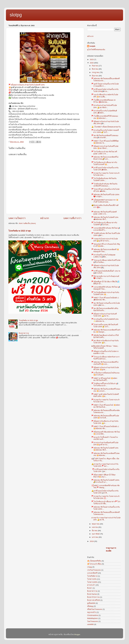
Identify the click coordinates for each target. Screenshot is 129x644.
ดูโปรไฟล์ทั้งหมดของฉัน (96, 50)
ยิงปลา (90, 588)
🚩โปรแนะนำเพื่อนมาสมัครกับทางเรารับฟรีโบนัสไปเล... (106, 358)
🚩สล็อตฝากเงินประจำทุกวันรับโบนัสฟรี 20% (27, 85)
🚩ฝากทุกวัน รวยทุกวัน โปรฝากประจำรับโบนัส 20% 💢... (106, 497)
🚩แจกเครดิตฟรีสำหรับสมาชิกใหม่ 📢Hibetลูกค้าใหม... (106, 288)
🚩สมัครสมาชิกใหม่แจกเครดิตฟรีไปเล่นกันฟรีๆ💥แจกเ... (105, 363)
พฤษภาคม (96, 524)
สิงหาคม (95, 69)
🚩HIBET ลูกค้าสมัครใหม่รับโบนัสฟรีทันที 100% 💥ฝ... (105, 395)
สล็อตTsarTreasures (95, 609)
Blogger (77, 634)
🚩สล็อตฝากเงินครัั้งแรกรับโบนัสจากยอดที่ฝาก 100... (105, 352)
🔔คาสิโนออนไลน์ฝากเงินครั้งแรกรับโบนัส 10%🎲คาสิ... (105, 492)
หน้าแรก (45, 218)
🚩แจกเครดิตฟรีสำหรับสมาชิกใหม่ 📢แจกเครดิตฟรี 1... (106, 229)
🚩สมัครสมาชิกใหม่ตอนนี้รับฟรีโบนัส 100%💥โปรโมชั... (105, 417)
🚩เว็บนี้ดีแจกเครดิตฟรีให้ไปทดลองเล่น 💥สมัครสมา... (105, 117)
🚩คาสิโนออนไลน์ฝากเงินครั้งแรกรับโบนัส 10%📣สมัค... (105, 169)
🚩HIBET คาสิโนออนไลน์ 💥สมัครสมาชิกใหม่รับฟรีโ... (104, 379)
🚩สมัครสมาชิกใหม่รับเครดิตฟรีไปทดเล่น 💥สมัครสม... (106, 454)
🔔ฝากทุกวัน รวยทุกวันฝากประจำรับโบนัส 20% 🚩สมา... (105, 465)
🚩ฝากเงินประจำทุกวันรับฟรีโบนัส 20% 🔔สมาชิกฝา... (104, 106)
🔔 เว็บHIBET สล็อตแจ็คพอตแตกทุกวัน (106, 127)
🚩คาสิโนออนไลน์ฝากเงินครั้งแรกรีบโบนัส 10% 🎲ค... (106, 470)
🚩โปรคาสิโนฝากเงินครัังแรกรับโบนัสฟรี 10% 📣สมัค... (105, 190)
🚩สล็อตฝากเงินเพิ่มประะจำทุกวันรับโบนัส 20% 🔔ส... (105, 422)
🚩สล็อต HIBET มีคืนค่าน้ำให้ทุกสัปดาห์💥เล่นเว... (103, 476)
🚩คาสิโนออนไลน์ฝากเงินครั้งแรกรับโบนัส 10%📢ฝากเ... (105, 90)
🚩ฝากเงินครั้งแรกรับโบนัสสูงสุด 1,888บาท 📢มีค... (103, 256)
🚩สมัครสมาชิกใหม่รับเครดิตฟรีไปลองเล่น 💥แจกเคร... (106, 390)
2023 (92, 60)
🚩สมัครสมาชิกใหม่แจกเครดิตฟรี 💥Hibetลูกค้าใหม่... (105, 250)
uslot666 (90, 624)
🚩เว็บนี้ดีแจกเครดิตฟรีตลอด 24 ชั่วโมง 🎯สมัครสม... (103, 101)
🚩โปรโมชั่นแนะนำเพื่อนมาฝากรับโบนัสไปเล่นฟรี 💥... (104, 163)
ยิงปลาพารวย (24, 333)
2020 (92, 63)
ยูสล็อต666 (91, 603)
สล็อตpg (90, 606)
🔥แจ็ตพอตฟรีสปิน (94, 561)
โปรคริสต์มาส (92, 576)
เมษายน (95, 527)
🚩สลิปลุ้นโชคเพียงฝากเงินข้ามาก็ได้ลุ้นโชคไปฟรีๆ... (105, 336)
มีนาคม (95, 531)
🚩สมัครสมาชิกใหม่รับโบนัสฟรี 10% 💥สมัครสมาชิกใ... (105, 449)
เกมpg (90, 567)
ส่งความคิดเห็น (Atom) (27, 223)
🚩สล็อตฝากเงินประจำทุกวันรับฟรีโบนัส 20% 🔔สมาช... (104, 315)
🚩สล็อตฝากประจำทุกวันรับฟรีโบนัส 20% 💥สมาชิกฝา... (105, 147)
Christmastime (93, 615)
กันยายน (95, 66)
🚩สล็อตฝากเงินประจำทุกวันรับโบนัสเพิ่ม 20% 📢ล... (105, 123)
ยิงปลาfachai (92, 594)
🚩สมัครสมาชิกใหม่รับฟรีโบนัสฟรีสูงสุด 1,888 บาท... (104, 213)
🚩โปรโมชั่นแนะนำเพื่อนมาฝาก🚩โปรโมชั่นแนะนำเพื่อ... (106, 503)
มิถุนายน (95, 76)
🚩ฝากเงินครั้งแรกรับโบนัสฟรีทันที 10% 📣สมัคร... (104, 112)
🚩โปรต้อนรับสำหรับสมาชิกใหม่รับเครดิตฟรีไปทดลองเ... (104, 185)
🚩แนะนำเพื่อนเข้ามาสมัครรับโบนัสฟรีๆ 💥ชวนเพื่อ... (105, 96)
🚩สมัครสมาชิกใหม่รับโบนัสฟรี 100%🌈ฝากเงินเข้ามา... (105, 481)
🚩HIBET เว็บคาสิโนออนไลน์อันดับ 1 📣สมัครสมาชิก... (105, 299)
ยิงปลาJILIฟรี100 (94, 600)
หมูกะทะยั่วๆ (92, 612)
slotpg (16, 15)
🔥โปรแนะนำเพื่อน (94, 564)
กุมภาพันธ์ (96, 534)
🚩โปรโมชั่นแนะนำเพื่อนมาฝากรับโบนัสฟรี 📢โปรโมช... (104, 224)
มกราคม (95, 537)
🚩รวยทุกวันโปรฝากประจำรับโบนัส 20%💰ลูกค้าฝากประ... (105, 240)
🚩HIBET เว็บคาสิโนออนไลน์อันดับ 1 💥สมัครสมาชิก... (105, 427)
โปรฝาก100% (92, 582)
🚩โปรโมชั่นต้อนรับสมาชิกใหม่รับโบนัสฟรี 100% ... (104, 179)
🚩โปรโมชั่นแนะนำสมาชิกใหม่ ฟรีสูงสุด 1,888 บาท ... (104, 153)
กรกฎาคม (96, 72)
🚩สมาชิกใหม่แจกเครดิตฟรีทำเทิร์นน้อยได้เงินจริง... (105, 309)
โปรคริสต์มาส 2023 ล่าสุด (20, 231)
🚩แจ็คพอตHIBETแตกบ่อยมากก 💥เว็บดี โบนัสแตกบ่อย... (105, 201)
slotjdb (92, 46)
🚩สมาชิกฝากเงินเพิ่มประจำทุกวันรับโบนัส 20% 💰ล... (105, 342)
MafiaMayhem (93, 618)
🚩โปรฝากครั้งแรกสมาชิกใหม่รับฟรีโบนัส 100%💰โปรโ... (105, 326)
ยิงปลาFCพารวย (93, 597)
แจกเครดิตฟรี (92, 573)
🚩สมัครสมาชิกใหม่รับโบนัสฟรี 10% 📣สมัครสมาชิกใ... (105, 218)
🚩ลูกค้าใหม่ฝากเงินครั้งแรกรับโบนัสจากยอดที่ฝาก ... (105, 85)
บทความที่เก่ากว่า (72, 218)
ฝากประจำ (91, 585)
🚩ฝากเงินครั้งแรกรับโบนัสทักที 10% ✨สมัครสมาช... (105, 320)
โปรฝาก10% (92, 579)
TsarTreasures (93, 621)
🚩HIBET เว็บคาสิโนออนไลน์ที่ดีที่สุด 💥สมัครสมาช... (105, 142)
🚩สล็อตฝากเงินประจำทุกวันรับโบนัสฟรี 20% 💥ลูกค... (105, 369)
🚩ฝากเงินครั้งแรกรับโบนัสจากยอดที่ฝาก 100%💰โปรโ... (105, 131)
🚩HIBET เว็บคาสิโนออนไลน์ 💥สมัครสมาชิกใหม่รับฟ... (106, 406)
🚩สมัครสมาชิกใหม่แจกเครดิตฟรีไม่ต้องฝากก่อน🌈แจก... (105, 158)
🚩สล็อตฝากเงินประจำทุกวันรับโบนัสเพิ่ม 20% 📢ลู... (105, 267)
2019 (92, 541)
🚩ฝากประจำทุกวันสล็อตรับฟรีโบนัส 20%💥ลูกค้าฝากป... (105, 444)
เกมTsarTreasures (94, 570)
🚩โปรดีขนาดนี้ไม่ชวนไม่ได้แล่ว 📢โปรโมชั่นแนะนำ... (105, 385)
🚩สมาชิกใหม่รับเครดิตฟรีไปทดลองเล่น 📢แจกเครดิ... (105, 137)
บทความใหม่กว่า (17, 218)
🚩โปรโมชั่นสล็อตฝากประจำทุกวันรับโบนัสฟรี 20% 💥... (105, 293)
